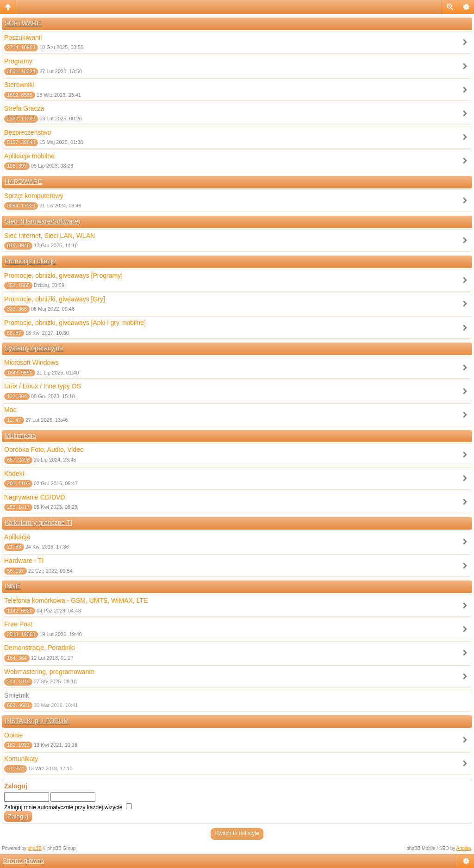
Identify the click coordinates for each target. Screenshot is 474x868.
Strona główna (24, 861)
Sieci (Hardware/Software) (42, 221)
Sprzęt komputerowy (34, 196)
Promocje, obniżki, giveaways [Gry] (55, 299)
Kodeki (14, 474)
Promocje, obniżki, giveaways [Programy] (63, 275)
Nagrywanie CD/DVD (34, 497)
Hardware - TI (24, 561)
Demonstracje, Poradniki (40, 648)
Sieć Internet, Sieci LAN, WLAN (50, 236)
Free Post (18, 624)
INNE (12, 586)
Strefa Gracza (24, 108)
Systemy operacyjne (34, 348)
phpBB (35, 848)
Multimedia (20, 436)
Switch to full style (237, 833)
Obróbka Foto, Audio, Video (44, 450)
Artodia (464, 848)
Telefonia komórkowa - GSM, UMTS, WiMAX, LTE (76, 600)
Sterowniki (19, 85)
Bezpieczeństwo (28, 132)
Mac (10, 410)
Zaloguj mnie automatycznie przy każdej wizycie (68, 807)
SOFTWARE (23, 23)
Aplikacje (17, 537)
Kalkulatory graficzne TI (38, 523)
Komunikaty (21, 759)
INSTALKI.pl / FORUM (37, 721)
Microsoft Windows (31, 362)
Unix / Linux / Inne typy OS (43, 386)
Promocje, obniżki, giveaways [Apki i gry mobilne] (75, 323)
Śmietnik (17, 695)
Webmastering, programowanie (49, 672)
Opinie (13, 735)
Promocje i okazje (30, 261)
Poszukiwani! (23, 37)
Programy (18, 61)
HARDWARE (23, 181)
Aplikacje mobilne (29, 156)
